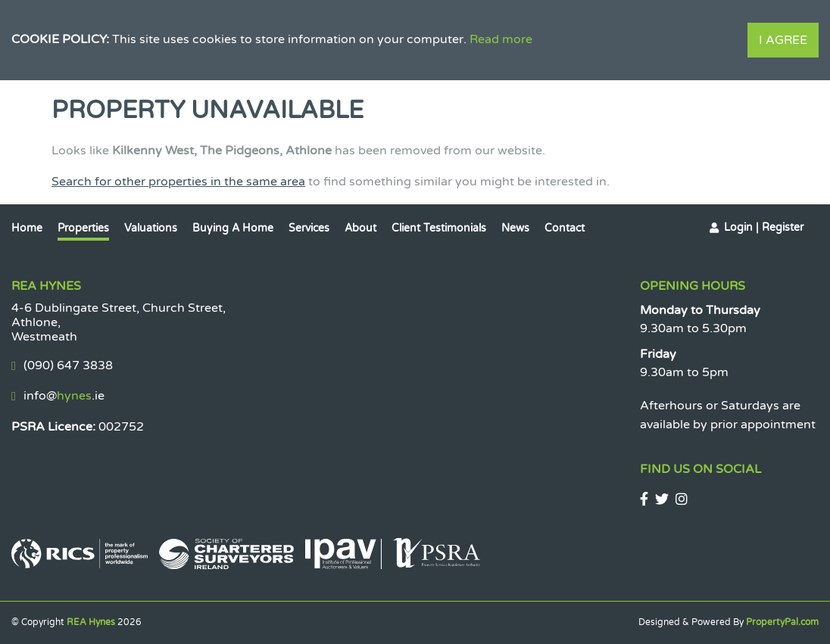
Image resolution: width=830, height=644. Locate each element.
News (515, 228)
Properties (83, 228)
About (360, 228)
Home (27, 228)
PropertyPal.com (782, 622)
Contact (565, 228)
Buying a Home (233, 228)
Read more (501, 39)
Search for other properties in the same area (178, 182)
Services (309, 228)
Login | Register (764, 227)
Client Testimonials (439, 228)
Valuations (151, 228)
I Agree (783, 40)
